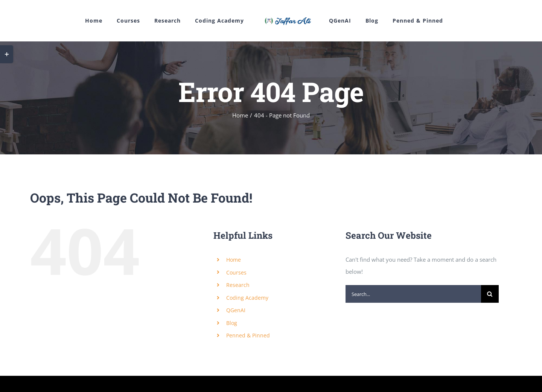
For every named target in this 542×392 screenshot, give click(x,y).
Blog (232, 323)
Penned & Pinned (248, 336)
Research (238, 285)
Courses (236, 272)
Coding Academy (247, 298)
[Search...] (413, 294)
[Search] (490, 294)
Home (234, 260)
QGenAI (236, 310)
